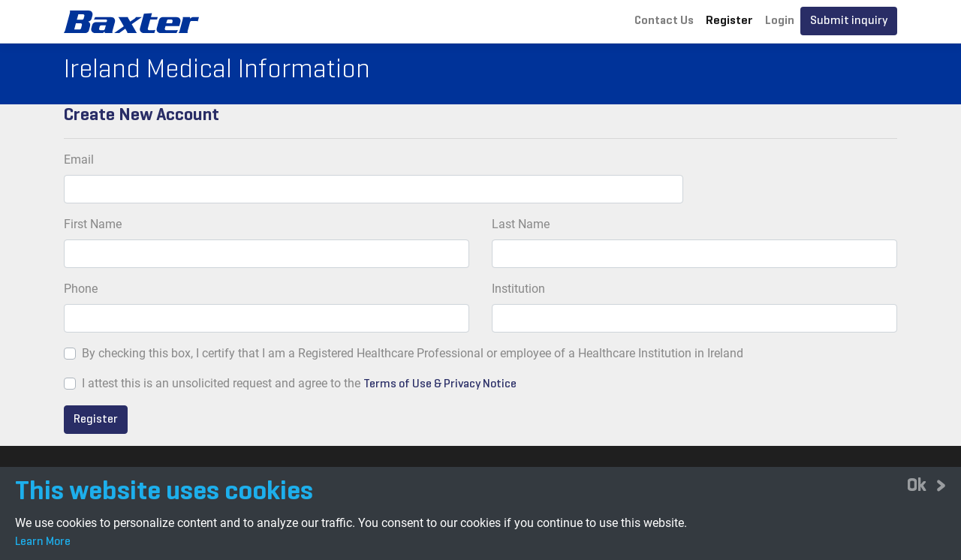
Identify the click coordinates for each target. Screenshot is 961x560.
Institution (518, 289)
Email (79, 160)
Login (780, 21)
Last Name (521, 224)
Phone (81, 289)
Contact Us (664, 21)
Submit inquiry (849, 21)
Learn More (43, 542)
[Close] (926, 485)
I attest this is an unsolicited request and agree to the (221, 383)
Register (729, 21)
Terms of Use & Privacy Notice (440, 384)
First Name (93, 224)
